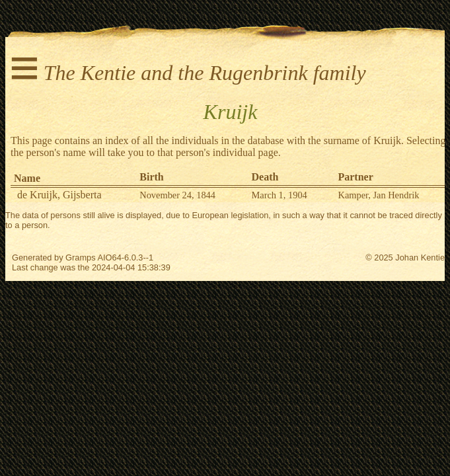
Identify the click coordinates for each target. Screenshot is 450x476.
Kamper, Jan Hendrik (378, 195)
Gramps (81, 258)
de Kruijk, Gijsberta (59, 195)
